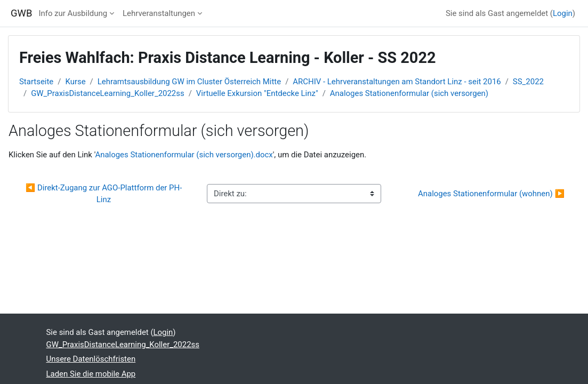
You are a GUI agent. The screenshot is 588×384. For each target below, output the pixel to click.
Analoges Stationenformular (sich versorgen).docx (184, 155)
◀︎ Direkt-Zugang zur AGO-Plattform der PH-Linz (104, 194)
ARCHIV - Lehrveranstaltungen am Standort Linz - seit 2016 (397, 82)
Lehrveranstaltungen (159, 13)
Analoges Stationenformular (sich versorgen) (409, 93)
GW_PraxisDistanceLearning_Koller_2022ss (107, 93)
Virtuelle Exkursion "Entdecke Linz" (257, 93)
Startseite (36, 82)
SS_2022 (528, 82)
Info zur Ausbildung (73, 13)
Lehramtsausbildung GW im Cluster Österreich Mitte (189, 82)
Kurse (75, 82)
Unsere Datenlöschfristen (91, 359)
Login (563, 13)
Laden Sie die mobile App (91, 374)
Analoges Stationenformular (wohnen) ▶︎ (491, 194)
